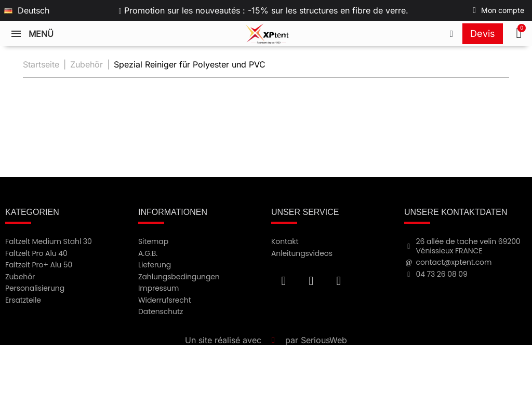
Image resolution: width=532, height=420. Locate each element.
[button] (520, 34)
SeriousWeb (324, 340)
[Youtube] (311, 281)
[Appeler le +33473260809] (451, 34)
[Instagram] (339, 281)
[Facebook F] (284, 281)
